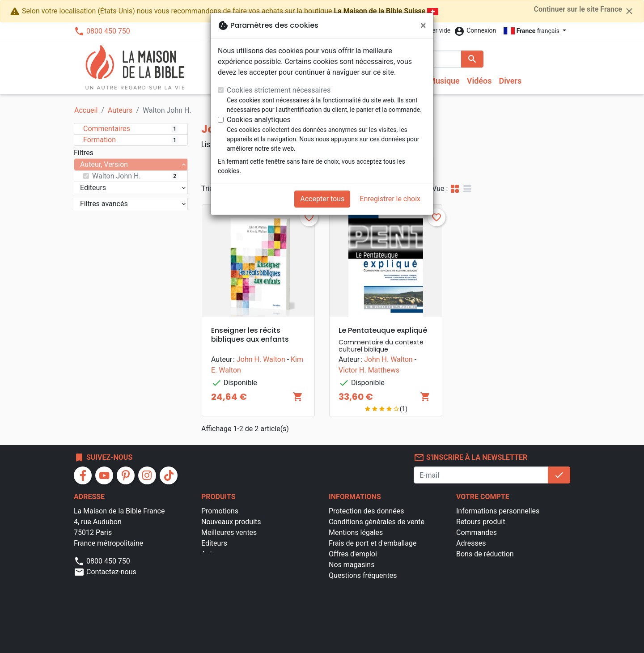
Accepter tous (322, 199)
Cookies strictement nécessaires (279, 90)
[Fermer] (423, 25)
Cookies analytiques (259, 120)
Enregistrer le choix (390, 199)
